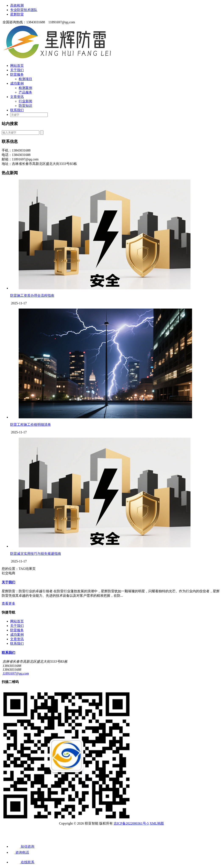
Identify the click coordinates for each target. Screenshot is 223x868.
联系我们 (17, 110)
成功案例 (17, 83)
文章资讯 (17, 97)
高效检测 (17, 5)
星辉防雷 (17, 14)
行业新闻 (25, 101)
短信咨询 (22, 846)
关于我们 (17, 70)
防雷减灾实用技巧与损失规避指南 (36, 554)
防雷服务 (17, 74)
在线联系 (22, 862)
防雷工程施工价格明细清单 (31, 425)
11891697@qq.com (16, 673)
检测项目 (25, 79)
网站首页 (17, 66)
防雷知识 (25, 106)
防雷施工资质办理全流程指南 (32, 296)
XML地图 (157, 823)
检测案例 (25, 88)
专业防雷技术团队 (24, 10)
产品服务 (25, 92)
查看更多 (8, 603)
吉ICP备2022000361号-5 (131, 823)
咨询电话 (20, 852)
